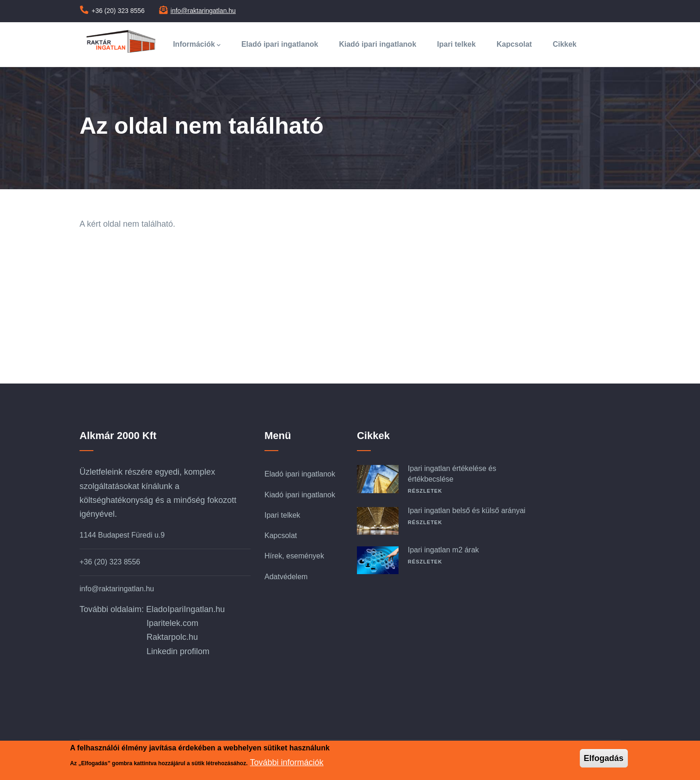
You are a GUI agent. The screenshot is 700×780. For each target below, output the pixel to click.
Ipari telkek (456, 44)
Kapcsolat (514, 44)
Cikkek (565, 44)
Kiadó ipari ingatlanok (378, 44)
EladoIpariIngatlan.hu (185, 609)
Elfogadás (604, 758)
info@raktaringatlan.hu (203, 11)
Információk (197, 45)
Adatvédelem (286, 577)
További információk (287, 762)
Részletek (425, 491)
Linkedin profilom (178, 651)
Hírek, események (294, 556)
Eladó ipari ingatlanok (280, 44)
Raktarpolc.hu (172, 637)
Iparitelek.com (172, 623)
